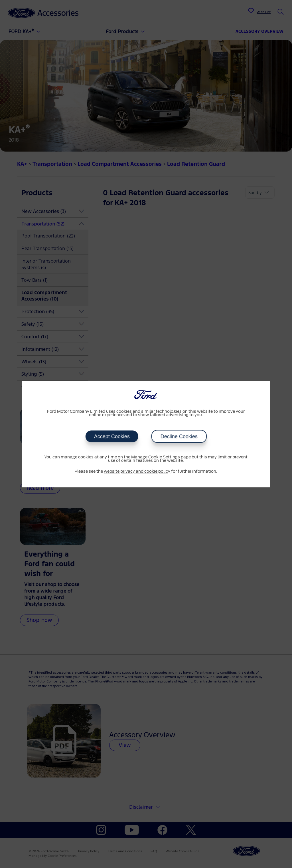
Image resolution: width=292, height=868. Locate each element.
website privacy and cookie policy (137, 472)
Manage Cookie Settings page (161, 457)
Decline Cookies (179, 436)
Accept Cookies (112, 436)
